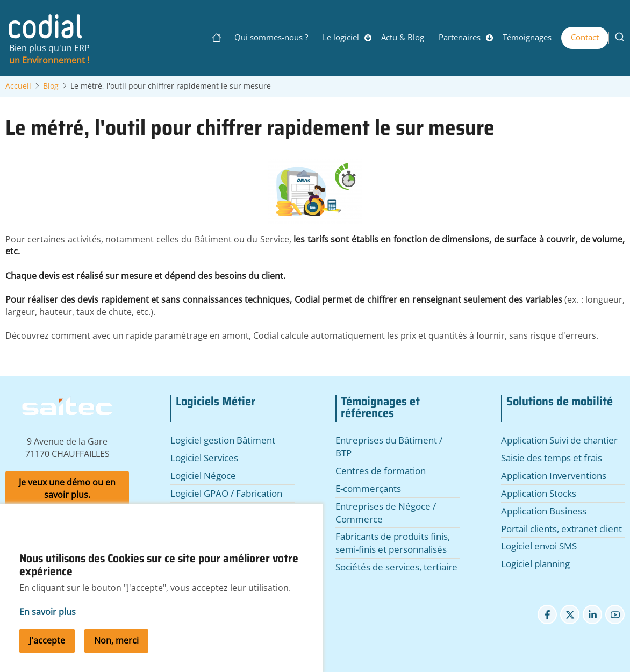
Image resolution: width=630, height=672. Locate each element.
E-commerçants (368, 488)
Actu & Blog (403, 37)
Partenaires (460, 37)
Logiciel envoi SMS (539, 546)
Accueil (18, 86)
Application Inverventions (554, 476)
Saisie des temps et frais (552, 458)
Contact (585, 37)
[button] (315, 195)
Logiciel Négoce (203, 476)
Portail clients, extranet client (561, 529)
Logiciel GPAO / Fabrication (226, 493)
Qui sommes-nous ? (271, 37)
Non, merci (116, 653)
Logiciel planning (535, 564)
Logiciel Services (204, 458)
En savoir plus (48, 624)
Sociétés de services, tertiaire (396, 567)
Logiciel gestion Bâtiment (223, 440)
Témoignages (527, 37)
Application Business (544, 511)
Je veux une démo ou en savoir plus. (67, 488)
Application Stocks (539, 493)
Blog (51, 86)
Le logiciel (341, 37)
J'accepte (47, 653)
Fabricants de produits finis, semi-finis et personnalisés (393, 543)
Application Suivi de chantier (559, 440)
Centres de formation (381, 471)
